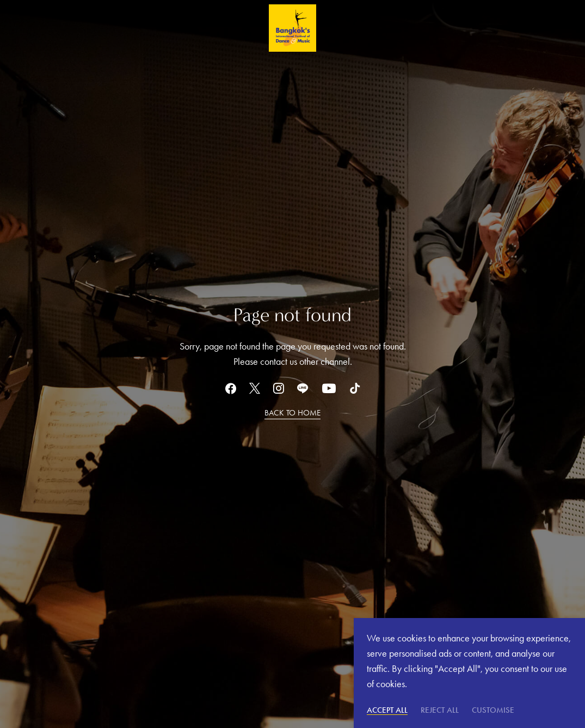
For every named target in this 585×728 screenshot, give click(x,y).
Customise (493, 710)
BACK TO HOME (292, 413)
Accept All (387, 710)
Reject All (440, 710)
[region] (469, 673)
